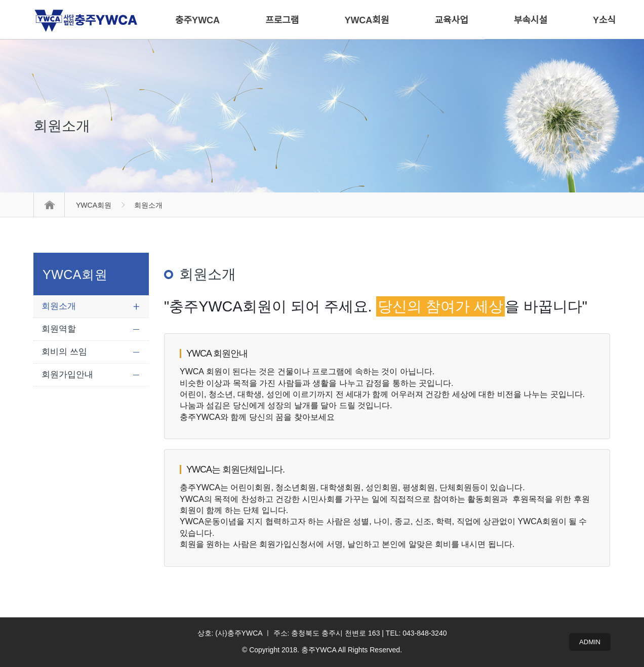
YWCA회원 (94, 205)
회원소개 (59, 306)
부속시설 (531, 20)
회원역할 (59, 329)
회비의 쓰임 (64, 352)
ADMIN (590, 642)
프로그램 (282, 20)
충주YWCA (197, 20)
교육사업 (452, 20)
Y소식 (604, 20)
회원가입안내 (67, 375)
